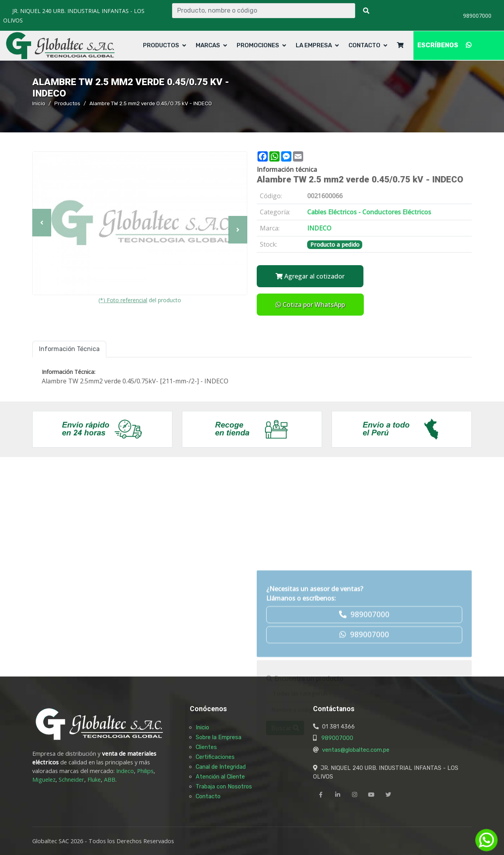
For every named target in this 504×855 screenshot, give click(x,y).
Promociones (258, 45)
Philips (145, 771)
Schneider (71, 780)
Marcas (208, 45)
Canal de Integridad (221, 767)
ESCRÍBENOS (444, 45)
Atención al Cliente (220, 777)
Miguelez (44, 780)
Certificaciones (215, 757)
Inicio (39, 103)
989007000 (337, 738)
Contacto (364, 45)
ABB (110, 780)
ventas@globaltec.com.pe (356, 750)
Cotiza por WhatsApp (310, 305)
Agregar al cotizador (310, 276)
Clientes (206, 747)
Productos (161, 45)
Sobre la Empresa (219, 737)
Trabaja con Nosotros (224, 786)
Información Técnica (69, 349)
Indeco (125, 771)
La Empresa (314, 45)
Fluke (94, 780)
